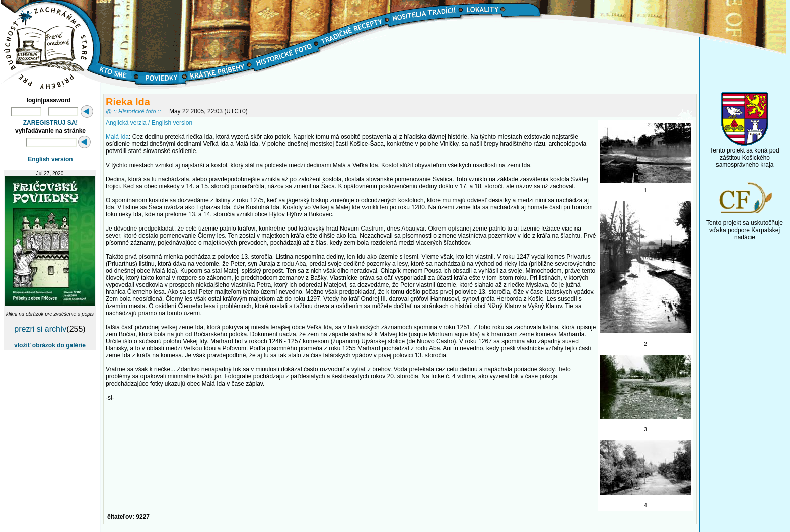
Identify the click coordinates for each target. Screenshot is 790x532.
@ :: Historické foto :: (133, 111)
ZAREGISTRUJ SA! (51, 123)
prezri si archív (40, 329)
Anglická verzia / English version (149, 123)
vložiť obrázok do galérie (50, 345)
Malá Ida (117, 137)
